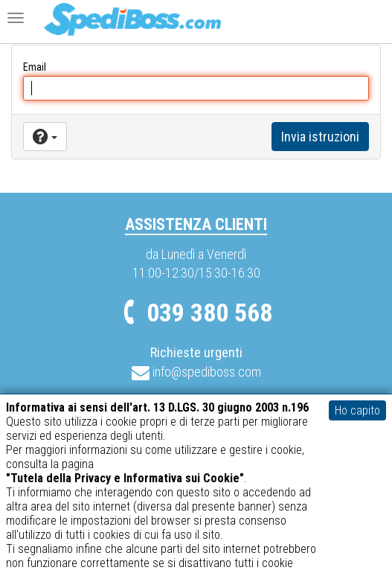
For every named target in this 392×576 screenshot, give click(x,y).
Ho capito (357, 410)
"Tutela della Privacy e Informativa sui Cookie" (125, 478)
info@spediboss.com (196, 372)
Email (35, 67)
